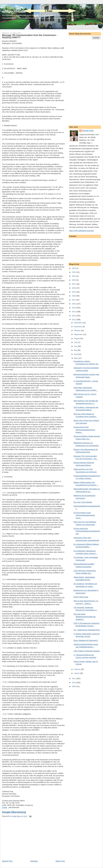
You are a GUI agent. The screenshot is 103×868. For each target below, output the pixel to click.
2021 (74, 284)
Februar (77, 669)
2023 (74, 276)
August (77, 338)
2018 (74, 296)
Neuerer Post (7, 861)
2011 (74, 678)
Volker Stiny (88, 131)
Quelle (5, 807)
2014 (74, 312)
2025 (74, 268)
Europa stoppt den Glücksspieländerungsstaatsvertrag (87, 531)
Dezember (78, 323)
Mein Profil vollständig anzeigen (82, 231)
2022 (74, 280)
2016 (74, 304)
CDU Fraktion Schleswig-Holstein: (87, 651)
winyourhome (14, 11)
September (79, 334)
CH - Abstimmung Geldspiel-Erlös (87, 630)
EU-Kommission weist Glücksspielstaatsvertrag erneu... (84, 515)
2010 (74, 683)
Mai (76, 350)
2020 (74, 288)
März (76, 358)
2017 (74, 300)
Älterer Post (60, 861)
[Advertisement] (22, 841)
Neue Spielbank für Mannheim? (86, 640)
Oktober (77, 330)
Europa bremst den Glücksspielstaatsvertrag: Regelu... (84, 430)
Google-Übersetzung (14, 812)
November (78, 327)
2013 (74, 316)
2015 (74, 308)
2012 (74, 320)
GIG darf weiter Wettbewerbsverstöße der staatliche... (85, 617)
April (76, 354)
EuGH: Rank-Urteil (81, 597)
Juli (76, 342)
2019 (74, 292)
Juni (76, 346)
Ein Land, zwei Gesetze (83, 502)
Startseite (34, 861)
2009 (74, 686)
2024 (74, 272)
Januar (77, 673)
